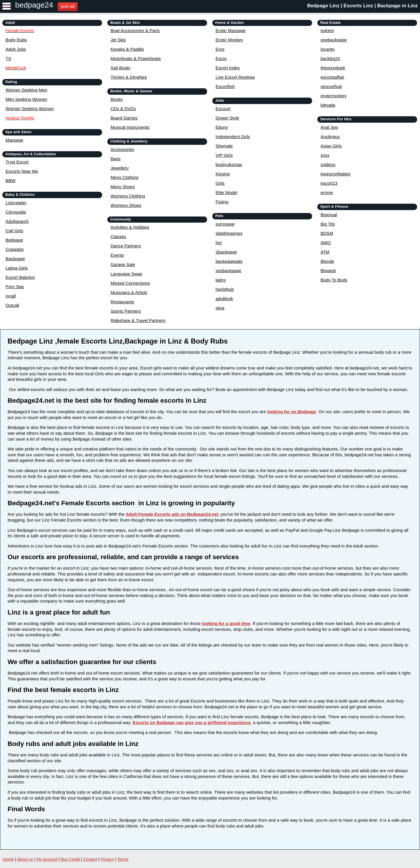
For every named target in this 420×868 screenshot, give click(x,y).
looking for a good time (226, 623)
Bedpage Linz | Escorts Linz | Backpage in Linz (362, 6)
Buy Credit (70, 859)
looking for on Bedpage (292, 412)
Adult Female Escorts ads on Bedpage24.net (172, 514)
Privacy (107, 859)
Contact (90, 859)
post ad (68, 6)
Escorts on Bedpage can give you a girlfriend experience (192, 722)
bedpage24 (34, 5)
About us (25, 859)
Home (8, 859)
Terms (123, 859)
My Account (47, 859)
